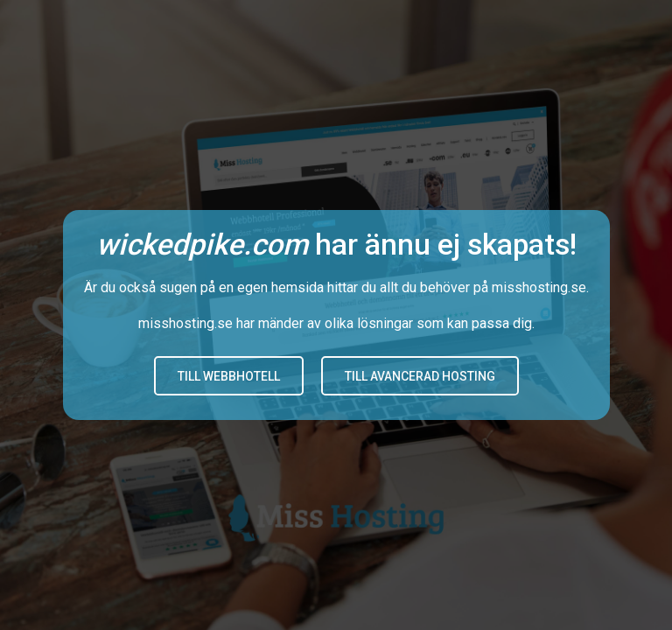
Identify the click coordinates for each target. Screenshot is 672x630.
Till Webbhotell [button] (229, 376)
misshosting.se (539, 287)
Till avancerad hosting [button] (420, 376)
